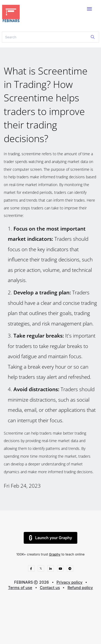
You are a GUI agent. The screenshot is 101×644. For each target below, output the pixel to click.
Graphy (55, 554)
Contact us (50, 588)
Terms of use (20, 588)
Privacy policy (70, 582)
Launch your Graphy (51, 538)
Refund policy (80, 588)
